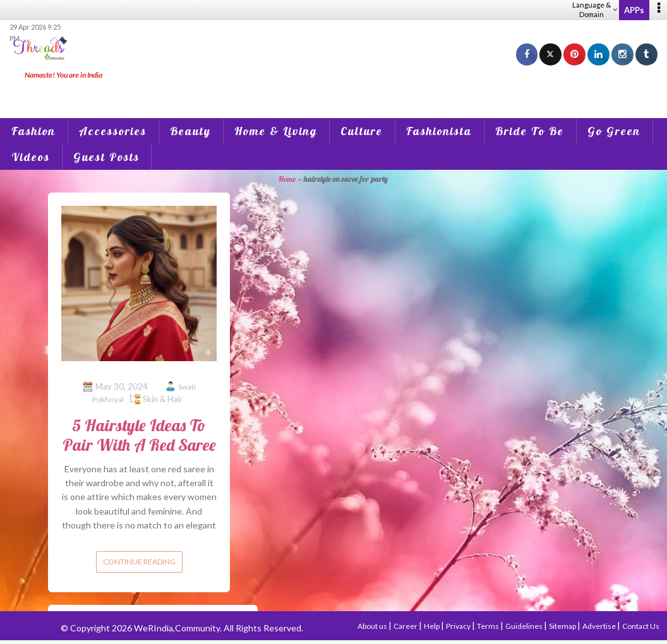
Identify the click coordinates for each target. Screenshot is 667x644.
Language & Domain (595, 9)
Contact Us (641, 626)
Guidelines (525, 626)
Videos (31, 157)
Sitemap (563, 626)
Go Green (614, 131)
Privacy (459, 626)
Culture (362, 131)
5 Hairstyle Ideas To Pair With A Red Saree (139, 435)
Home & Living (276, 131)
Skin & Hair (163, 399)
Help (432, 626)
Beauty (190, 131)
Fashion (33, 131)
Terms (489, 626)
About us (373, 626)
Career (406, 626)
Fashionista (439, 131)
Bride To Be (530, 131)
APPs (634, 10)
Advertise (600, 626)
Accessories (113, 131)
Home (287, 179)
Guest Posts (106, 157)
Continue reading (139, 562)
